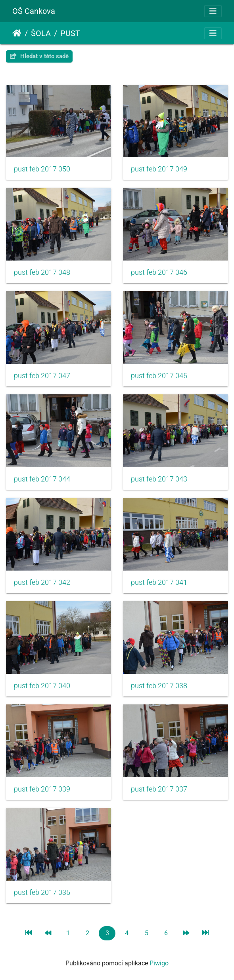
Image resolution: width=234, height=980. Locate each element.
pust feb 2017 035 (42, 892)
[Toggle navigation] (213, 11)
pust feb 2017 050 (42, 169)
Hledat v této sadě (39, 56)
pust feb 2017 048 (42, 272)
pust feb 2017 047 (42, 376)
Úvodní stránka (17, 33)
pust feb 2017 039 (42, 789)
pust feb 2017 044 (42, 479)
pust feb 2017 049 (159, 169)
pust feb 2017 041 (159, 582)
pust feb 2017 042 (42, 582)
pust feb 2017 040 (42, 686)
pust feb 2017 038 (159, 686)
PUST (70, 33)
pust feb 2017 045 (159, 376)
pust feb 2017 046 (159, 272)
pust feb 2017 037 (159, 789)
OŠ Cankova (34, 11)
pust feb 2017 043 (159, 479)
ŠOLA (41, 33)
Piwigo (159, 963)
